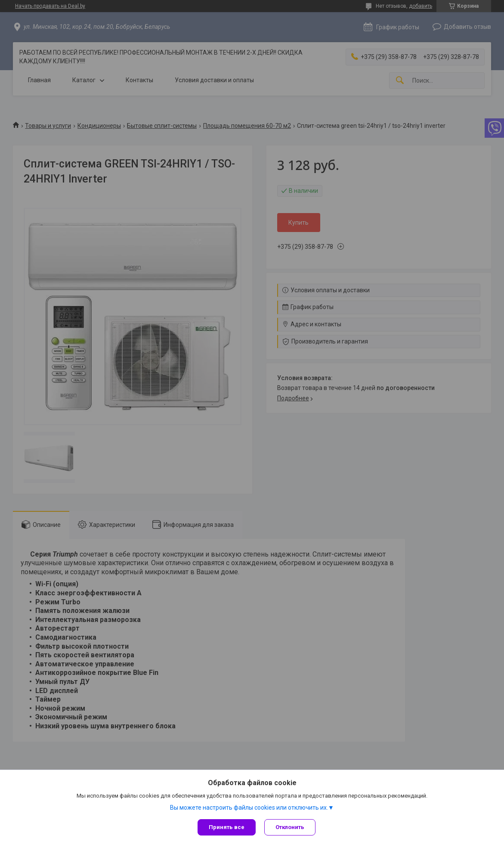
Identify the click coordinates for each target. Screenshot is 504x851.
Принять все (227, 827)
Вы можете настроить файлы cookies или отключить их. (249, 808)
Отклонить (290, 827)
